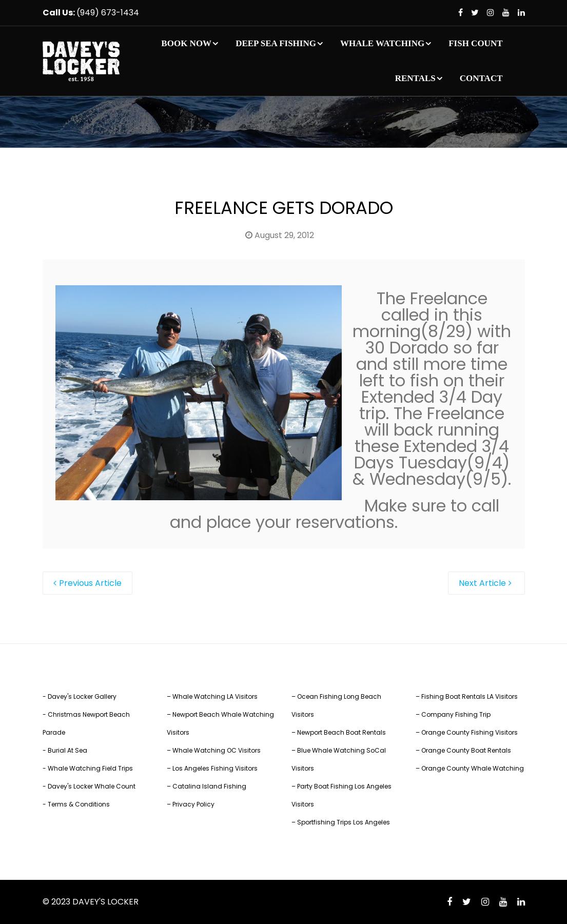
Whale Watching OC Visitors (217, 750)
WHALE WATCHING (382, 43)
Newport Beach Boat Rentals (341, 732)
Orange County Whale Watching (473, 768)
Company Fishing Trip (456, 714)
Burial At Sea (67, 750)
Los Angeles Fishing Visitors (215, 768)
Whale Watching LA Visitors (215, 696)
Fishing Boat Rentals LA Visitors (470, 696)
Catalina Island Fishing (209, 786)
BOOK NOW (186, 43)
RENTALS (415, 78)
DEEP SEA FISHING (276, 43)
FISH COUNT (475, 43)
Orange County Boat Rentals (466, 750)
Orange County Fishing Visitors (470, 732)
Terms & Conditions (79, 804)
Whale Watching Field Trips (90, 768)
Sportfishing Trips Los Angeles (344, 822)
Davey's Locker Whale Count (92, 786)
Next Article (482, 583)
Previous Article (90, 583)
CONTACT (481, 78)
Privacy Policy (193, 804)
